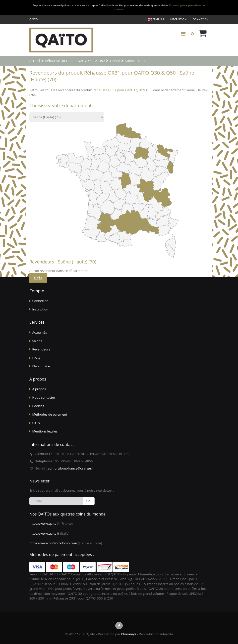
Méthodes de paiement (50, 414)
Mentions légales (45, 431)
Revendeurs (41, 349)
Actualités (39, 332)
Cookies (38, 406)
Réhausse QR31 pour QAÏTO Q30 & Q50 (123, 90)
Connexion (201, 19)
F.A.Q (36, 358)
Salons (37, 341)
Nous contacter (44, 397)
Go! (89, 501)
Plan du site (41, 366)
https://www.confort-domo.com (53, 543)
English (156, 20)
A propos (39, 389)
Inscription (178, 19)
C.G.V (36, 423)
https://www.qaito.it (44, 533)
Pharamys (129, 634)
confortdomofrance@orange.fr (71, 468)
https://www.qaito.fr (45, 523)
